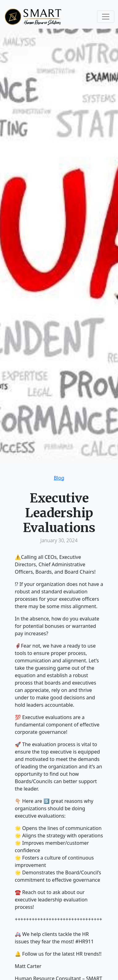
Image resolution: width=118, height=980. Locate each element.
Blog (59, 478)
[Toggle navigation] (106, 17)
